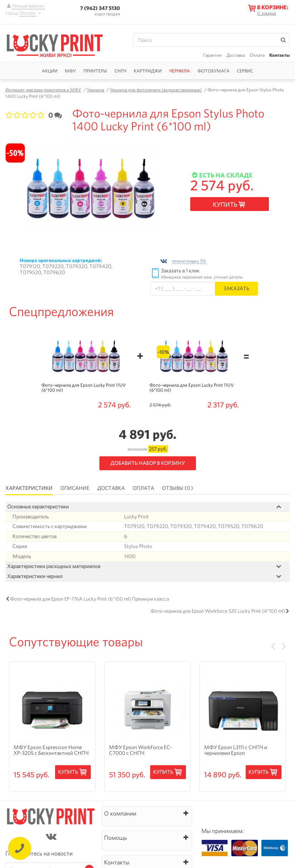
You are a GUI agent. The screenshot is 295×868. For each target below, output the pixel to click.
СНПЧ (121, 71)
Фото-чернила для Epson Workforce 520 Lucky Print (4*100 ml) (218, 611)
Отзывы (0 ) (178, 488)
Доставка (236, 55)
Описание (75, 488)
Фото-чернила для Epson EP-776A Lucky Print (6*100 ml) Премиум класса (90, 599)
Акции (50, 71)
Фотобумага (213, 71)
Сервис (245, 71)
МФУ (70, 71)
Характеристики (29, 488)
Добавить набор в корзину (148, 463)
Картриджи (148, 71)
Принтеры (95, 71)
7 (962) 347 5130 (100, 8)
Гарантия (212, 55)
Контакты (279, 55)
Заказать (236, 288)
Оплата (257, 55)
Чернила (180, 71)
